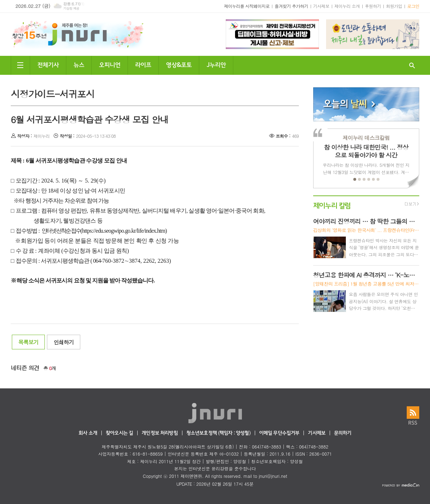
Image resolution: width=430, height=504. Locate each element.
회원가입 (394, 6)
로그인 (413, 6)
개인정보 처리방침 (159, 433)
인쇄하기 (63, 342)
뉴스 (79, 64)
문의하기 (343, 433)
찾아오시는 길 (119, 433)
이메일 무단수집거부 (279, 433)
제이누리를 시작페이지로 (247, 6)
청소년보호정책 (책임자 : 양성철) (218, 433)
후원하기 (373, 6)
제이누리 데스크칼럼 (366, 138)
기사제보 (321, 6)
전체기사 (48, 64)
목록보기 (28, 342)
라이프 (143, 64)
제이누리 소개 (347, 6)
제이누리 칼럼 (332, 205)
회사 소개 (88, 433)
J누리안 (216, 64)
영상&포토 (179, 64)
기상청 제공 (71, 8)
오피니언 (110, 64)
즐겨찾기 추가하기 (291, 6)
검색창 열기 (412, 65)
